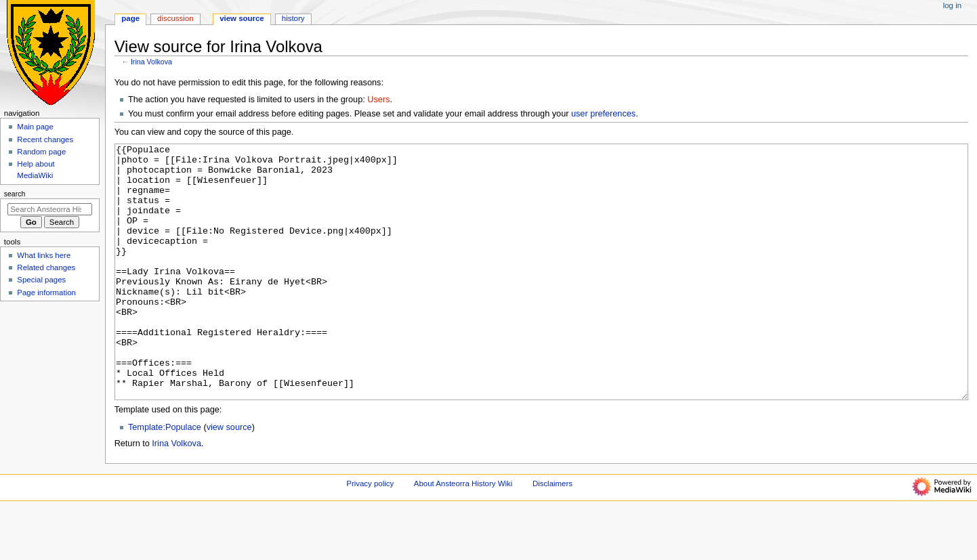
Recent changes (45, 139)
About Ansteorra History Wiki (463, 534)
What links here (44, 255)
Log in (952, 5)
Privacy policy (370, 534)
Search (15, 194)
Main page (35, 127)
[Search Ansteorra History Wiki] (50, 209)
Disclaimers (553, 534)
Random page (41, 152)
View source (242, 18)
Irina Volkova (151, 62)
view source (229, 478)
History (293, 18)
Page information (46, 293)
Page (130, 18)
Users (378, 100)
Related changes (46, 267)
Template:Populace (165, 478)
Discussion (175, 18)
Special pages (41, 280)
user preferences (603, 114)
